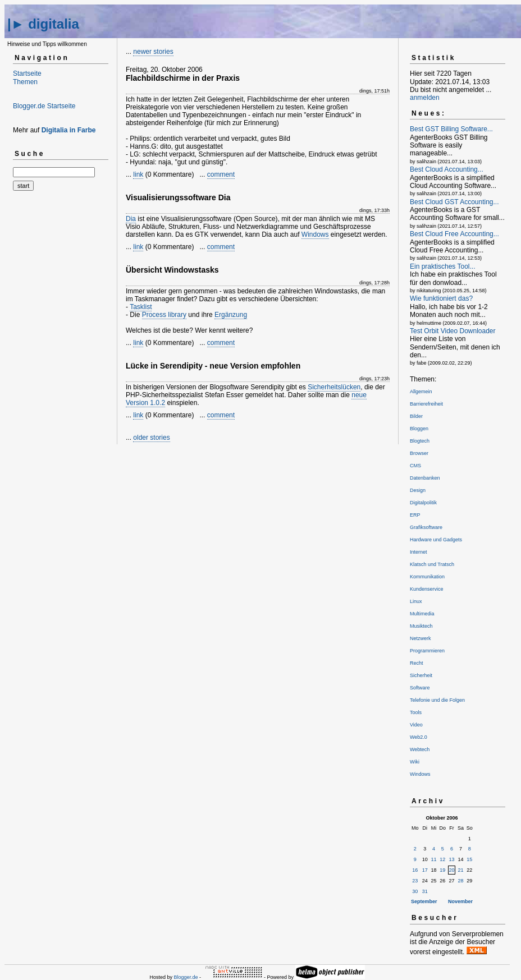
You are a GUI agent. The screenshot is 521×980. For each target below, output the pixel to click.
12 (442, 859)
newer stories (153, 52)
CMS (415, 466)
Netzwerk (421, 638)
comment (221, 174)
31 (425, 891)
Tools (416, 712)
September (424, 901)
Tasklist (141, 307)
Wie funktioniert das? (441, 298)
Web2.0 (419, 737)
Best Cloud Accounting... (447, 169)
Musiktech (421, 626)
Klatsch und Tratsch (432, 564)
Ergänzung (231, 315)
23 (415, 881)
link (138, 174)
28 (461, 881)
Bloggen (419, 429)
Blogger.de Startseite (44, 106)
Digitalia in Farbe (69, 130)
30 (415, 891)
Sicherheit (421, 675)
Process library (164, 315)
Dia (131, 219)
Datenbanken (425, 478)
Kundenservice (427, 589)
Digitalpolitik (423, 503)
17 (425, 870)
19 (442, 870)
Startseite (27, 73)
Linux (416, 601)
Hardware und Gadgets (436, 540)
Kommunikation (427, 577)
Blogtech (420, 441)
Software (420, 688)
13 (451, 859)
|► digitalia (43, 24)
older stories (151, 438)
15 (469, 859)
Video (416, 725)
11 (434, 859)
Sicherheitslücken (334, 387)
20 (451, 870)
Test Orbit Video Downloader (453, 331)
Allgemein (421, 392)
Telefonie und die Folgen (437, 700)
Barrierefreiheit (426, 404)
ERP (415, 515)
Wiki (415, 762)
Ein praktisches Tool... (443, 266)
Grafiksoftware (426, 527)
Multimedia (422, 614)
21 (461, 870)
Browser (419, 453)
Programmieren (427, 651)
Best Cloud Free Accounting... (454, 234)
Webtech (420, 749)
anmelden (425, 98)
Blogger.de (186, 977)
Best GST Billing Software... (451, 129)
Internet (419, 552)
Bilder (416, 416)
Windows (315, 234)
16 (415, 870)
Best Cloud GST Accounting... (454, 202)
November (460, 901)
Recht (417, 663)
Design (418, 490)
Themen (25, 82)
